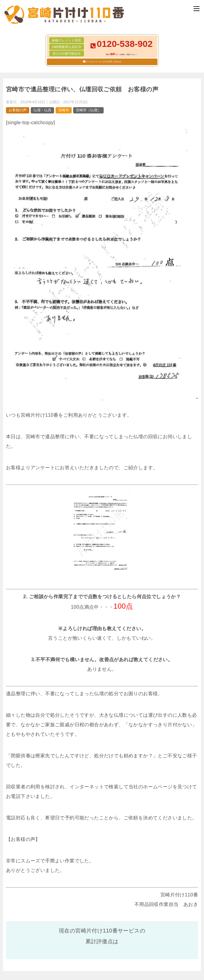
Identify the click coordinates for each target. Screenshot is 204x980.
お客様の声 (18, 110)
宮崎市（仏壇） (88, 110)
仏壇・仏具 (42, 110)
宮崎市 (64, 110)
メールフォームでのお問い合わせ (103, 62)
